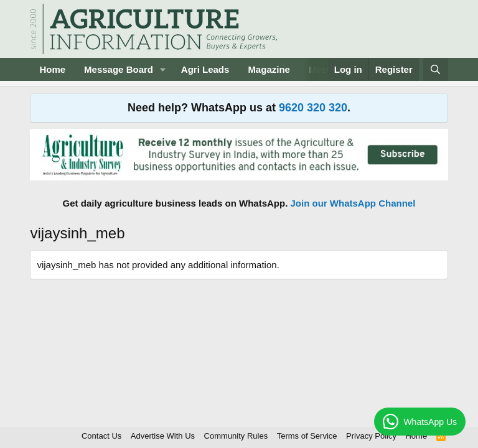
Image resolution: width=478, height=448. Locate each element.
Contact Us (101, 436)
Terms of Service (307, 436)
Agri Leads (205, 69)
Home (52, 69)
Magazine (269, 69)
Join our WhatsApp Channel (353, 203)
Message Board (119, 69)
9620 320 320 (313, 108)
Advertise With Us (163, 436)
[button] (163, 69)
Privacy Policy (371, 436)
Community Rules (236, 436)
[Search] (435, 69)
